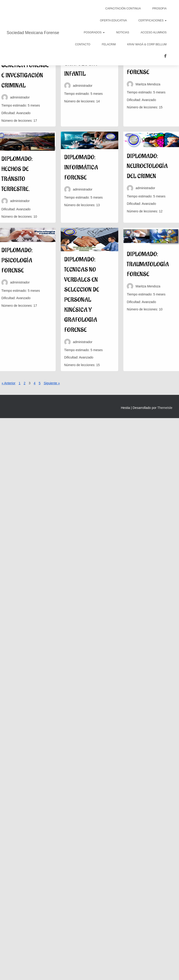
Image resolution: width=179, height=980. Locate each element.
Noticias (123, 32)
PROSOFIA (159, 9)
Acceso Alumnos (154, 32)
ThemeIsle (165, 408)
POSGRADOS (94, 32)
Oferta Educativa (113, 20)
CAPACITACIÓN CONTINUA (123, 9)
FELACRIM (109, 44)
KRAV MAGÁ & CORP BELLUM (147, 44)
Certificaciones (153, 20)
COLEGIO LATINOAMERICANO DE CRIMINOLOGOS (165, 57)
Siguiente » (52, 383)
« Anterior (9, 383)
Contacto (83, 44)
